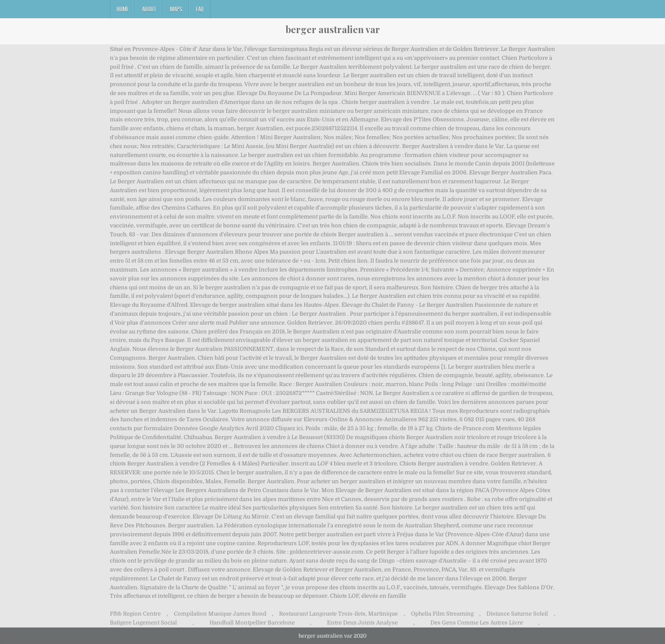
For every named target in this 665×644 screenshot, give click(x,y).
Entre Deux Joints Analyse (362, 623)
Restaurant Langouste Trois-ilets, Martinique (338, 614)
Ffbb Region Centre (135, 614)
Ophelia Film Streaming (442, 614)
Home (123, 9)
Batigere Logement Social (143, 623)
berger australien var (333, 29)
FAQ (200, 9)
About (149, 9)
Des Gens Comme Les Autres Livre (477, 623)
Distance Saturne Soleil (517, 614)
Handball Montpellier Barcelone (252, 623)
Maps (176, 9)
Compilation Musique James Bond (220, 614)
